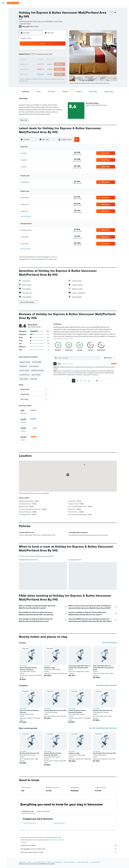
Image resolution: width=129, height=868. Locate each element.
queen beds (34, 379)
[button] (3, 3)
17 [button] (38, 64)
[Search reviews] (79, 358)
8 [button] (61, 55)
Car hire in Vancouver (30, 823)
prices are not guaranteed (57, 840)
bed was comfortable (37, 370)
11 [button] (43, 60)
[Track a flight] (3, 26)
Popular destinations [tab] (43, 811)
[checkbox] (28, 412)
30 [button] (34, 74)
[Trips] (3, 36)
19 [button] (48, 64)
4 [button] (43, 55)
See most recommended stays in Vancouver (103, 728)
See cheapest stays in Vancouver (106, 685)
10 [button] (38, 60)
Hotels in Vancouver (59, 823)
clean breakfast (37, 362)
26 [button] (47, 69)
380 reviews (35, 26)
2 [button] (34, 55)
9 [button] (34, 60)
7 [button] (57, 55)
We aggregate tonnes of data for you (69, 849)
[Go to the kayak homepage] (13, 3)
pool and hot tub (25, 375)
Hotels (30, 862)
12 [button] (48, 60)
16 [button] (34, 64)
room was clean (34, 366)
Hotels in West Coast (83, 862)
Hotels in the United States (54, 862)
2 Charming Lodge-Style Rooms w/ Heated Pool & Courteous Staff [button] (80, 667)
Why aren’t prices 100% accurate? (69, 852)
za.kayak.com (22, 862)
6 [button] (52, 55)
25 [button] (43, 69)
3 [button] (38, 55)
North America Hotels (39, 862)
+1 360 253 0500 (25, 24)
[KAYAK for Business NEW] (3, 30)
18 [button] (43, 64)
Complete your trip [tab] (28, 811)
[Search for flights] (3, 9)
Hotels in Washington (69, 862)
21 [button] (57, 64)
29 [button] (61, 69)
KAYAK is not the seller (69, 845)
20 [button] (52, 64)
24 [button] (38, 69)
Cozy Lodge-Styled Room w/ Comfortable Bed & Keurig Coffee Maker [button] (103, 668)
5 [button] (48, 55)
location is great (24, 370)
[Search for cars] (3, 17)
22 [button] (61, 64)
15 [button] (61, 60)
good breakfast (36, 375)
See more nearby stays (110, 643)
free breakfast (24, 379)
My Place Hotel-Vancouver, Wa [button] (103, 710)
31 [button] (38, 74)
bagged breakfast (25, 362)
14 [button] (57, 60)
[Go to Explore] (3, 22)
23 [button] (34, 69)
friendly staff (23, 366)
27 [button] (52, 69)
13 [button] (52, 60)
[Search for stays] (3, 13)
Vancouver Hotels (95, 862)
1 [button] (61, 51)
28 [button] (57, 69)
